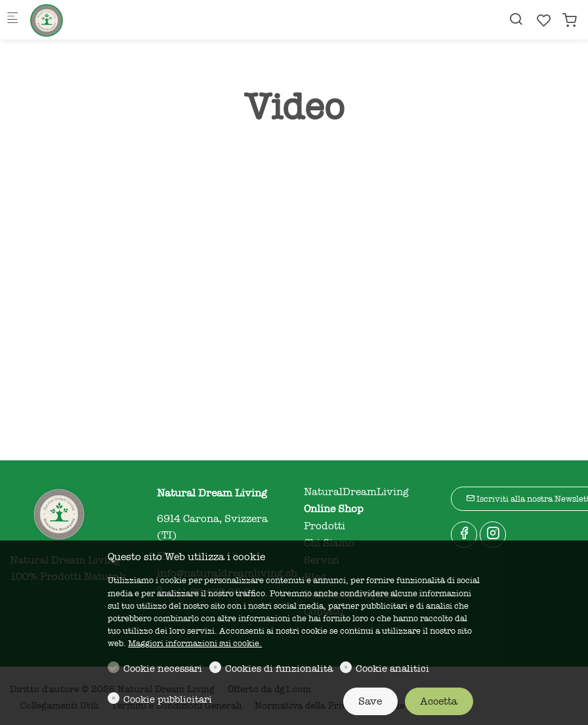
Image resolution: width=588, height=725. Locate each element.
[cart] (570, 21)
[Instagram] (493, 535)
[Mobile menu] (12, 20)
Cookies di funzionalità (279, 669)
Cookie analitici (392, 669)
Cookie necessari (163, 669)
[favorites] (544, 21)
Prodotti (325, 526)
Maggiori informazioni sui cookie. (195, 643)
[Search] (516, 19)
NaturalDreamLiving (356, 492)
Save (370, 701)
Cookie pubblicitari (168, 699)
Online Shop (334, 509)
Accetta (439, 701)
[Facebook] (464, 535)
